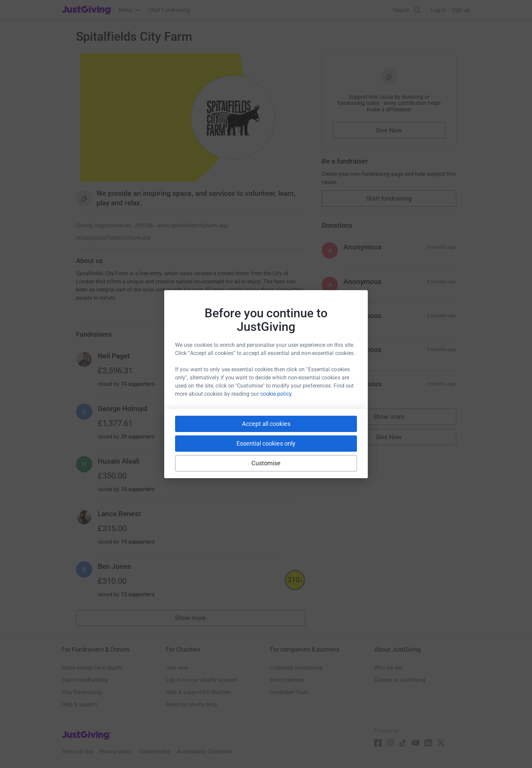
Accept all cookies (266, 424)
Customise (266, 463)
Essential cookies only (266, 443)
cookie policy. (277, 394)
